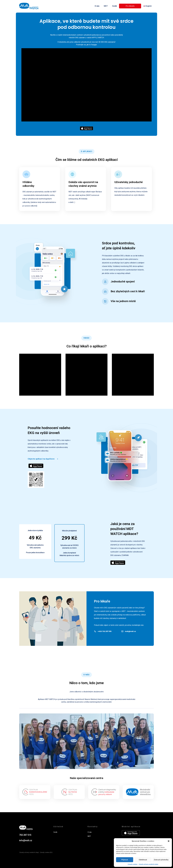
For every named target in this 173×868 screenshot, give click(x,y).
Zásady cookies (133, 864)
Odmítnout (143, 860)
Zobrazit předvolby (161, 860)
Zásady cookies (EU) (46, 852)
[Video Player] (86, 85)
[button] (169, 841)
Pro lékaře (130, 6)
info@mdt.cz (26, 840)
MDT (106, 6)
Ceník (114, 6)
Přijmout (125, 860)
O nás (97, 6)
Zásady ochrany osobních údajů (148, 864)
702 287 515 (25, 835)
